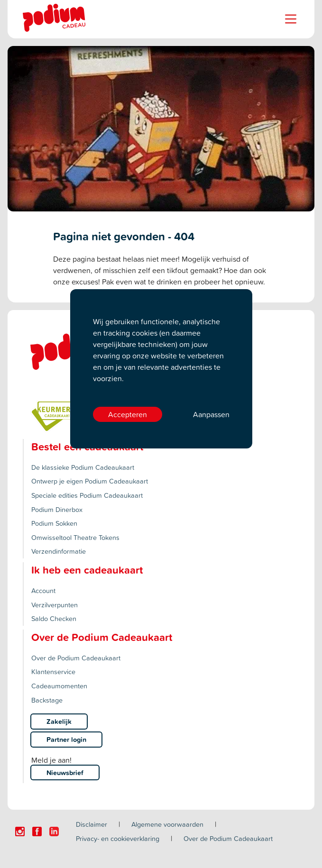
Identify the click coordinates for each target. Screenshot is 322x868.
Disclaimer (92, 824)
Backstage (47, 700)
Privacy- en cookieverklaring (118, 838)
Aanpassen (211, 414)
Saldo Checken (54, 618)
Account (43, 590)
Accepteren (128, 414)
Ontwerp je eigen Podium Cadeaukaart (90, 481)
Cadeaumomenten (59, 686)
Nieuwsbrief (65, 772)
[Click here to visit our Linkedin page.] (54, 831)
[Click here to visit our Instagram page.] (20, 831)
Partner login (66, 739)
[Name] (291, 19)
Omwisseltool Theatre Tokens (75, 537)
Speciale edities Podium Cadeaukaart (87, 495)
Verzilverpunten (55, 605)
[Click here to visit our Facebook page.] (37, 831)
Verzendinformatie (59, 551)
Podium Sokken (54, 523)
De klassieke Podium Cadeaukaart (83, 467)
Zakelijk (59, 721)
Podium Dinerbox (57, 509)
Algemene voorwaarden (167, 824)
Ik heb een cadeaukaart (87, 570)
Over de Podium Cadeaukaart (76, 658)
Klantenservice (53, 672)
